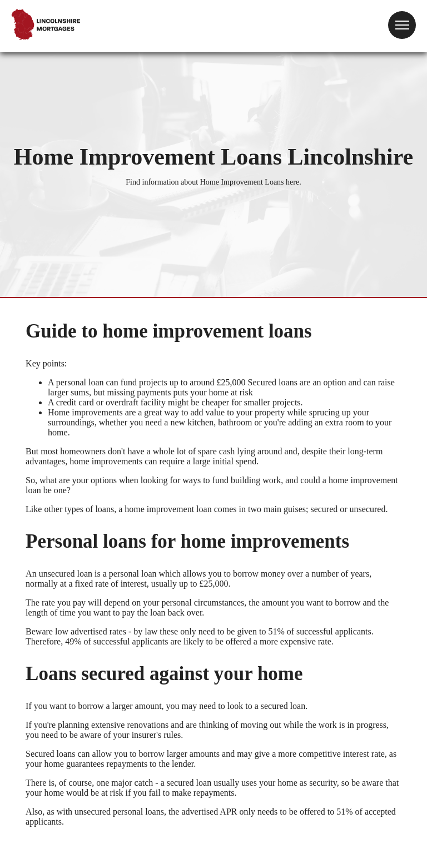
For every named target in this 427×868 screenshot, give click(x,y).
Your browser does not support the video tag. (233, 31)
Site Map (16, 854)
